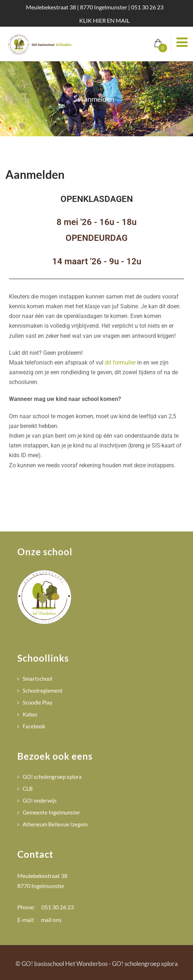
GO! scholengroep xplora (52, 777)
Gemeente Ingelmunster (51, 812)
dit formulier (120, 363)
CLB (28, 789)
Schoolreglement (43, 690)
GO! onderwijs (40, 800)
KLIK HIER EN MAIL (104, 20)
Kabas (30, 714)
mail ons (51, 920)
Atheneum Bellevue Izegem (55, 824)
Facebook (34, 726)
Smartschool (37, 679)
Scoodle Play (38, 702)
